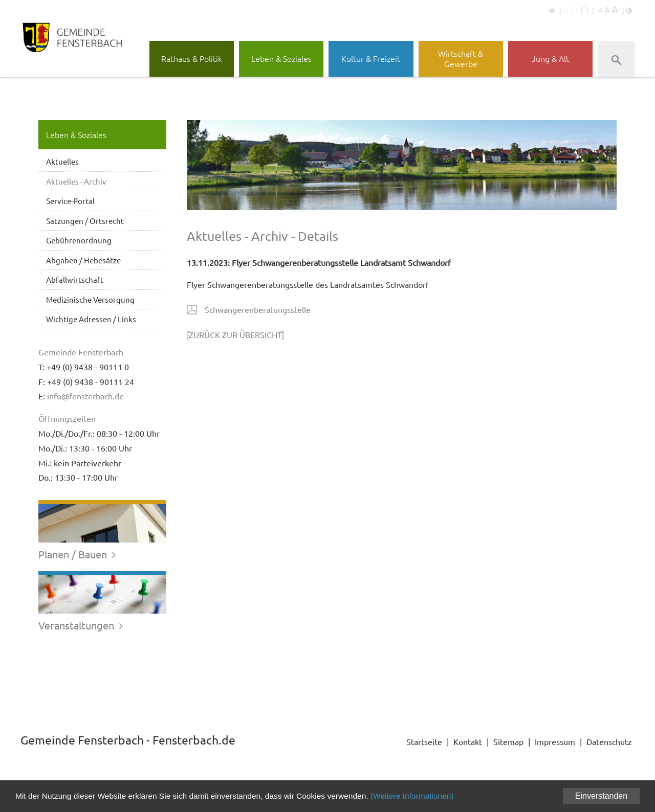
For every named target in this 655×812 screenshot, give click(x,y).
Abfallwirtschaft (75, 279)
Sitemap (508, 741)
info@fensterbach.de (85, 396)
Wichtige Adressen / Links (91, 319)
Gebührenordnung (79, 240)
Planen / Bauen (78, 554)
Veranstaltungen (82, 625)
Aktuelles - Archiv (76, 181)
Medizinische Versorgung (90, 299)
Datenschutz (609, 741)
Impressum (555, 741)
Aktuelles (62, 161)
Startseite (424, 741)
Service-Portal (70, 201)
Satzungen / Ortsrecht (85, 221)
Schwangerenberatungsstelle (258, 309)
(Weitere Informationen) (425, 796)
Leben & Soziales (281, 58)
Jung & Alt (550, 58)
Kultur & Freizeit (371, 58)
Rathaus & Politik (192, 58)
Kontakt (468, 741)
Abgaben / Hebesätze (83, 260)
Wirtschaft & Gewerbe (461, 58)
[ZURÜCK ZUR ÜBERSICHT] (235, 334)
